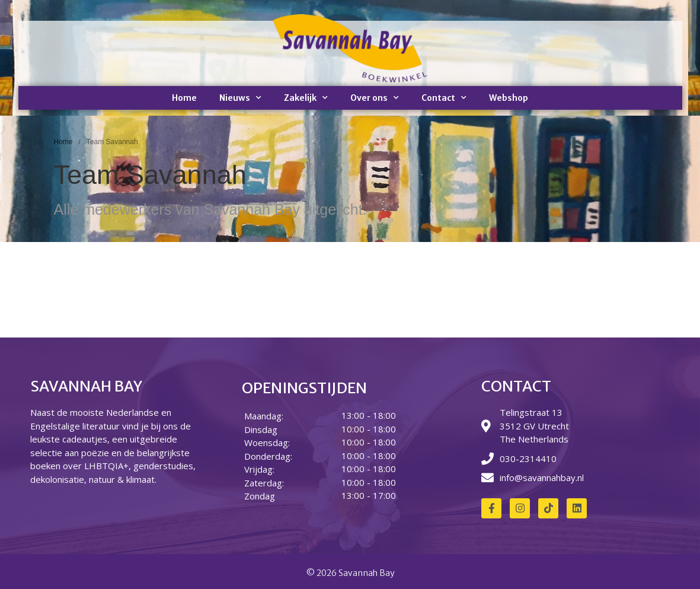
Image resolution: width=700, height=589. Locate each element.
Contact (444, 98)
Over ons (375, 98)
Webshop (509, 98)
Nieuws (240, 98)
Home (184, 98)
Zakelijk (306, 98)
